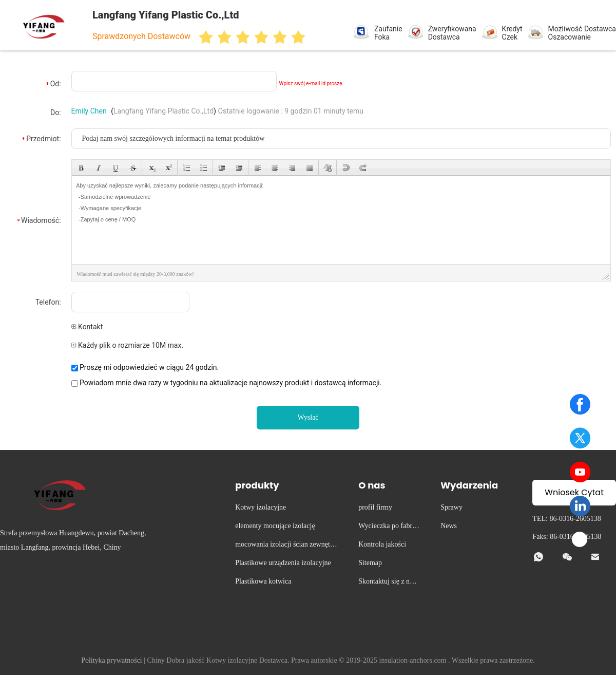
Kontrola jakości (382, 544)
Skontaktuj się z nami (388, 583)
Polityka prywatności (112, 660)
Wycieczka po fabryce (389, 527)
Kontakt (87, 327)
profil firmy (375, 507)
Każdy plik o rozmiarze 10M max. (128, 345)
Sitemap (370, 563)
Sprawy (451, 507)
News (449, 526)
